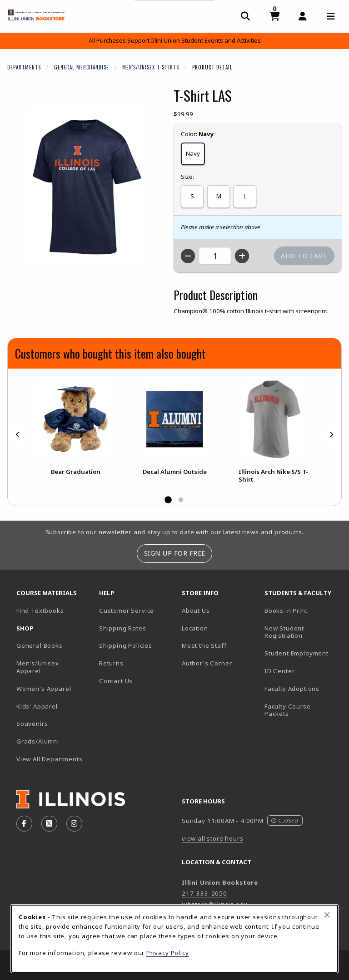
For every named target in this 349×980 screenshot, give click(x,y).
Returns (111, 663)
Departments (24, 67)
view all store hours (213, 838)
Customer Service (127, 611)
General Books (40, 645)
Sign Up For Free (175, 553)
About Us (196, 611)
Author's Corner (207, 663)
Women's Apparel (44, 689)
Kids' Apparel (37, 706)
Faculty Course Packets (288, 710)
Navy (193, 153)
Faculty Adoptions (292, 689)
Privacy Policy (168, 953)
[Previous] (18, 435)
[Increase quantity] (242, 256)
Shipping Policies (126, 645)
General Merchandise (82, 67)
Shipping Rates (123, 628)
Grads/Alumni (38, 741)
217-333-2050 (204, 893)
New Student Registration (284, 632)
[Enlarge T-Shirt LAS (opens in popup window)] (87, 187)
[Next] (331, 435)
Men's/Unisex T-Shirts (151, 67)
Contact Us (116, 681)
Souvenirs (32, 724)
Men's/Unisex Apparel (38, 667)
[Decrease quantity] (188, 256)
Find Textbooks (40, 611)
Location (195, 628)
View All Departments (50, 759)
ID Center (302, 671)
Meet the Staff (204, 645)
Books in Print (302, 610)
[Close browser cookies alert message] (327, 915)
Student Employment (302, 653)
